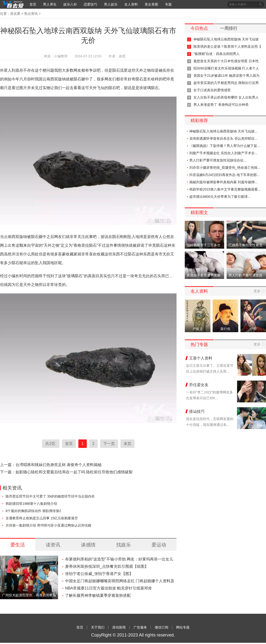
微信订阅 (162, 627)
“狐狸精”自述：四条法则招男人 (217, 54)
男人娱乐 (111, 4)
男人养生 (50, 4)
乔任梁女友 (199, 385)
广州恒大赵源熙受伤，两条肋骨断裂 (29, 595)
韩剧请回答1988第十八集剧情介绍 (31, 504)
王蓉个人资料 (201, 358)
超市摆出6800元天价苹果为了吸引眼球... (220, 197)
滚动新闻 (119, 627)
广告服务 (140, 627)
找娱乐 (124, 545)
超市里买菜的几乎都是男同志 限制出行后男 (226, 83)
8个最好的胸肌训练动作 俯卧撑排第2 (33, 511)
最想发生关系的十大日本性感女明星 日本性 (226, 61)
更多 (257, 291)
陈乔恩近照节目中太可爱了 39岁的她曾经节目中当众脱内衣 (50, 496)
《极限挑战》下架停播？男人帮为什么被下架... (225, 146)
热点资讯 (31, 14)
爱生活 (18, 545)
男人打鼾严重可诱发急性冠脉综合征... (218, 160)
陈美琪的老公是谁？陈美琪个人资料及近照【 (227, 46)
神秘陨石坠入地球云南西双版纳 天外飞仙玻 (226, 39)
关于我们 (98, 627)
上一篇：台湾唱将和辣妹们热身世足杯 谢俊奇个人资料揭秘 (51, 465)
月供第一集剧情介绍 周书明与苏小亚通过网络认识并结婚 (48, 525)
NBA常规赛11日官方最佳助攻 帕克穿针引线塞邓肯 (108, 588)
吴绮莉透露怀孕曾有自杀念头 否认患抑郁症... (223, 138)
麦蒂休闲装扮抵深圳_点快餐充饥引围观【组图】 (107, 566)
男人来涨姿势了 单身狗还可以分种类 (221, 105)
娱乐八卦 (70, 4)
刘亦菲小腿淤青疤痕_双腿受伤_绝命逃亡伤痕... (225, 168)
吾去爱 (15, 14)
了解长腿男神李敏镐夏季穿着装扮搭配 (98, 595)
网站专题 (183, 627)
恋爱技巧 (90, 4)
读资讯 (53, 545)
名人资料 (131, 4)
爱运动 (159, 545)
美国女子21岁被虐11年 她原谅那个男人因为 (226, 76)
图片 (23, 88)
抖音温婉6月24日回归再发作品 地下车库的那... (225, 175)
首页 (33, 4)
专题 (168, 4)
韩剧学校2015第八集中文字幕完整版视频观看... (225, 189)
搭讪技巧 (197, 411)
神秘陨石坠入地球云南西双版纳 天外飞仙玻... (223, 131)
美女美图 (151, 4)
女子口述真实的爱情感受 (212, 90)
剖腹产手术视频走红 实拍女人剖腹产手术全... (223, 153)
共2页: (51, 444)
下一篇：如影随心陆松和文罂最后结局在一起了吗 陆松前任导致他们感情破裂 (66, 472)
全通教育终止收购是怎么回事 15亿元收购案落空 (42, 518)
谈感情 (88, 545)
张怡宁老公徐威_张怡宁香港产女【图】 (99, 574)
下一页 (109, 444)
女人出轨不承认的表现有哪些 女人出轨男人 (226, 97)
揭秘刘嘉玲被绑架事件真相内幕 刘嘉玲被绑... (223, 182)
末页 (127, 444)
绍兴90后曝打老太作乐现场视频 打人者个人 (226, 68)
